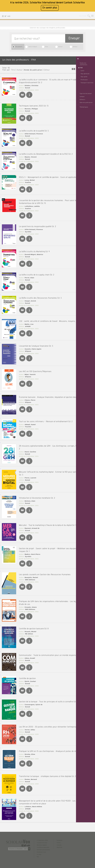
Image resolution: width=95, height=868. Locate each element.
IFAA (81, 68)
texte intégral (33, 47)
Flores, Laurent (30, 473)
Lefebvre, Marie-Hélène (33, 803)
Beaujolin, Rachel (31, 573)
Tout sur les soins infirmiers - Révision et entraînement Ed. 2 (46, 419)
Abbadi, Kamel (30, 422)
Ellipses (28, 348)
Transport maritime (87, 83)
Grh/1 (82, 71)
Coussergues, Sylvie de (33, 704)
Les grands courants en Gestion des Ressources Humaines (45, 570)
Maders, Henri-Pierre (32, 550)
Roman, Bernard (30, 776)
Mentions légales (42, 843)
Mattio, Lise (29, 323)
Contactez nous (41, 850)
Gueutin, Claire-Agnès (32, 346)
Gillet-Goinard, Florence (33, 132)
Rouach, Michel (30, 627)
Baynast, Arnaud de (31, 526)
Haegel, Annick (30, 298)
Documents (19, 47)
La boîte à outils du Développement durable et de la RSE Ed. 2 (46, 152)
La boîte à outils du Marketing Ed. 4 (34, 249)
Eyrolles (28, 229)
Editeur (75, 47)
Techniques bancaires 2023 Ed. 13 (34, 104)
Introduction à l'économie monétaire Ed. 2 (37, 493)
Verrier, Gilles (29, 729)
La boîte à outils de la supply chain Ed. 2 (37, 272)
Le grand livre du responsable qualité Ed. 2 (37, 224)
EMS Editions (29, 575)
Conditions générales (43, 845)
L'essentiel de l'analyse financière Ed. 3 (36, 343)
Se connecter (83, 16)
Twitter (59, 841)
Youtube (59, 843)
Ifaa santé (84, 77)
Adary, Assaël (29, 656)
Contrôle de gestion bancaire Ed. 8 (34, 624)
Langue (82, 97)
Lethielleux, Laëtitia (31, 205)
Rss (38, 855)
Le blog (39, 852)
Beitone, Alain (29, 496)
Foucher (28, 424)
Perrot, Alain (29, 275)
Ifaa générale (85, 74)
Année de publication (33, 70)
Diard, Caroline (30, 449)
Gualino (28, 182)
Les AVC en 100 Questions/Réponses (35, 368)
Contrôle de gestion (27, 675)
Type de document (86, 94)
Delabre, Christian (31, 84)
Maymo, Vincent (30, 155)
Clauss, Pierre (29, 399)
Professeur (84, 80)
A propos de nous (42, 841)
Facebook (60, 838)
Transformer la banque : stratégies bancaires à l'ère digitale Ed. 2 (47, 773)
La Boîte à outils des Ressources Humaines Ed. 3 (40, 295)
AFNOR (27, 325)
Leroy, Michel (29, 180)
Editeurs (82, 100)
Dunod (27, 86)
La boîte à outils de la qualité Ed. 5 (34, 129)
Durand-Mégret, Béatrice (33, 252)
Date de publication (86, 103)
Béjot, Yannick (29, 371)
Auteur (61, 47)
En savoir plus (50, 8)
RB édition (28, 629)
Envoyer (74, 39)
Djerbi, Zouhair (30, 678)
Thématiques (84, 107)
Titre (47, 47)
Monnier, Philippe (31, 107)
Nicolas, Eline (29, 754)
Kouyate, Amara (30, 602)
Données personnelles (43, 848)
